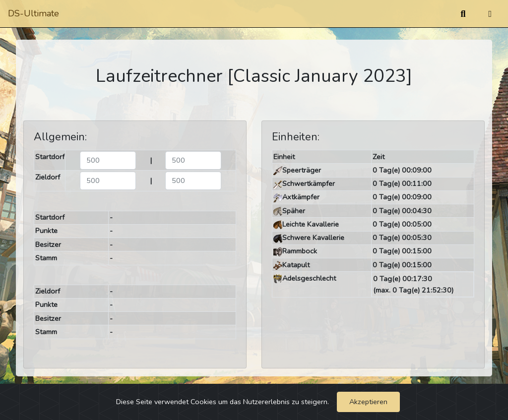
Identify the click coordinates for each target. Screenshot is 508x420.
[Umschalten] (490, 14)
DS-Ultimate (33, 13)
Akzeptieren (368, 402)
